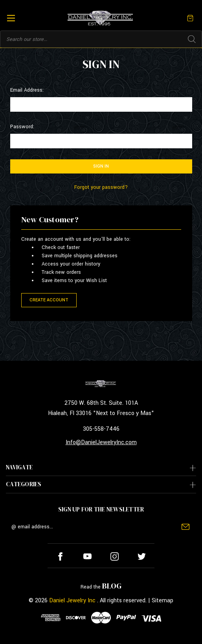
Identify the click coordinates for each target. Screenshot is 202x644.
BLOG (112, 586)
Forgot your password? (101, 187)
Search (192, 39)
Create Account (49, 300)
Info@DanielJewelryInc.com (101, 442)
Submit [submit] (185, 527)
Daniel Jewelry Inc (72, 601)
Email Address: (27, 90)
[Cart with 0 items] (190, 18)
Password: (22, 127)
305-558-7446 (101, 429)
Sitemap (163, 601)
